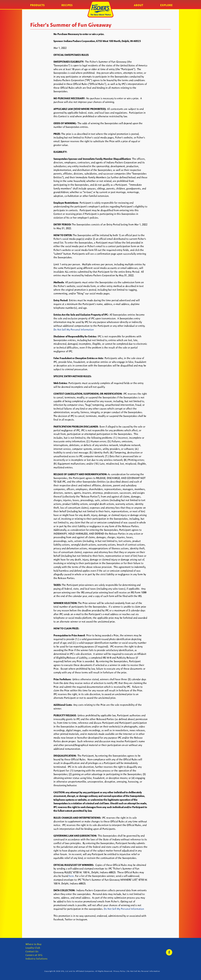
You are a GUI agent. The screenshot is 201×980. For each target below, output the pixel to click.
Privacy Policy (119, 971)
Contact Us (32, 951)
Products (37, 5)
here (71, 876)
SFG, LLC (65, 971)
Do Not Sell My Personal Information (74, 330)
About (139, 5)
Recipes (67, 5)
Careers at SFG (34, 955)
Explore (166, 5)
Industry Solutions (37, 959)
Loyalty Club (33, 948)
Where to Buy (34, 944)
